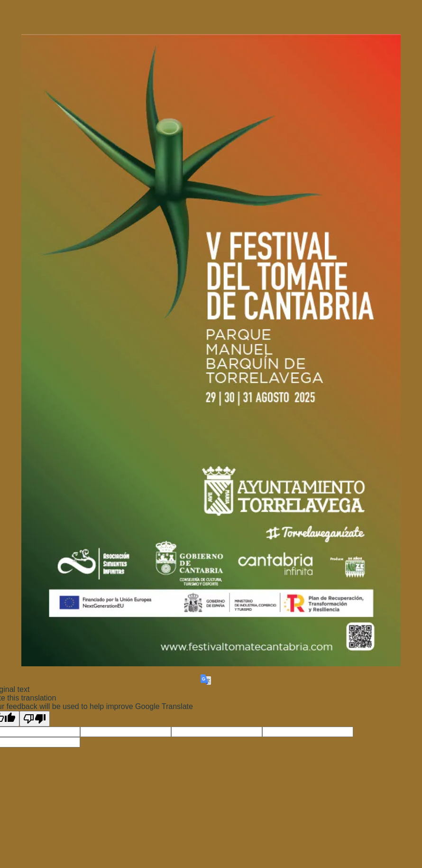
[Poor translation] (35, 719)
